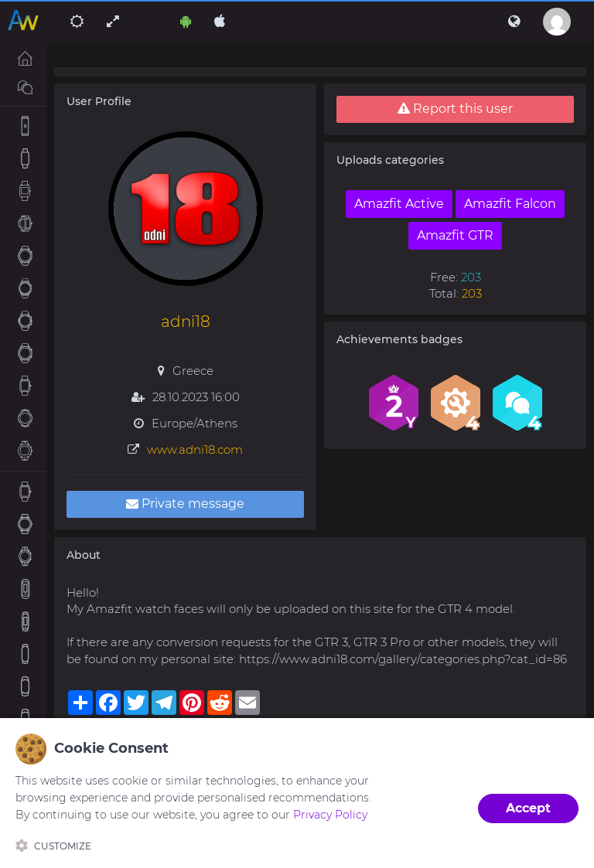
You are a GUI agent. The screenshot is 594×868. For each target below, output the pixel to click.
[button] (514, 22)
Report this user (455, 109)
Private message (185, 504)
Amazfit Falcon (510, 204)
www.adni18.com (195, 449)
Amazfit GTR (455, 235)
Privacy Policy (330, 815)
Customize (53, 846)
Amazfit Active (399, 204)
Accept (528, 808)
